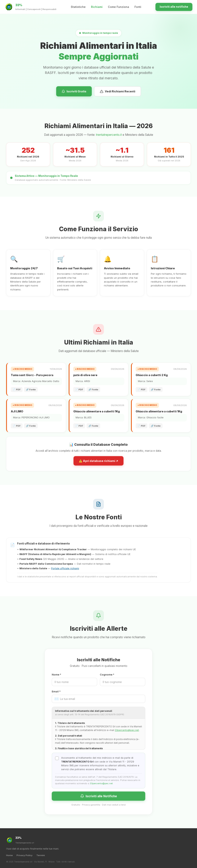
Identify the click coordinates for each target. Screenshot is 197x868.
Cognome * (107, 678)
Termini (41, 855)
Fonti (138, 7)
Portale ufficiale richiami (65, 572)
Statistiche (78, 7)
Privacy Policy (25, 855)
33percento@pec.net (127, 734)
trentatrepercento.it (109, 135)
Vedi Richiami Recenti (118, 93)
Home (9, 855)
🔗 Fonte (31, 390)
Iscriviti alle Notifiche (99, 799)
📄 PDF (17, 390)
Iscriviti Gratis (74, 93)
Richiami (97, 7)
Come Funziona (119, 7)
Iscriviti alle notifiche (174, 7)
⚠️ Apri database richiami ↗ (98, 464)
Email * (56, 695)
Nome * (56, 678)
